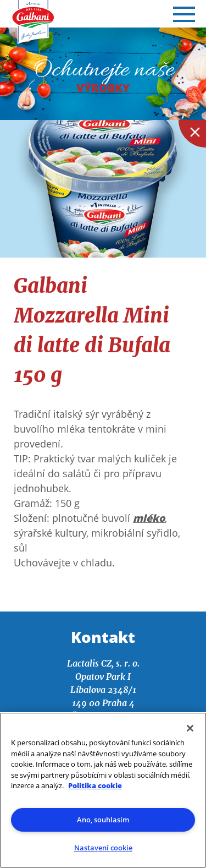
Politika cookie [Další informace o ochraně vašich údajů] (95, 785)
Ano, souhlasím (103, 820)
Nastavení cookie (103, 848)
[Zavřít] (190, 728)
